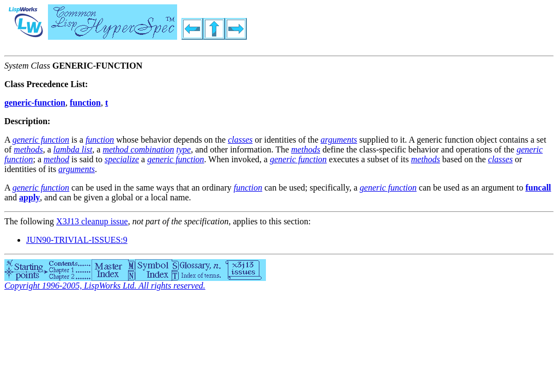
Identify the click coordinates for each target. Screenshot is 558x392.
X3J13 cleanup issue (92, 221)
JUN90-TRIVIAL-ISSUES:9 (77, 240)
